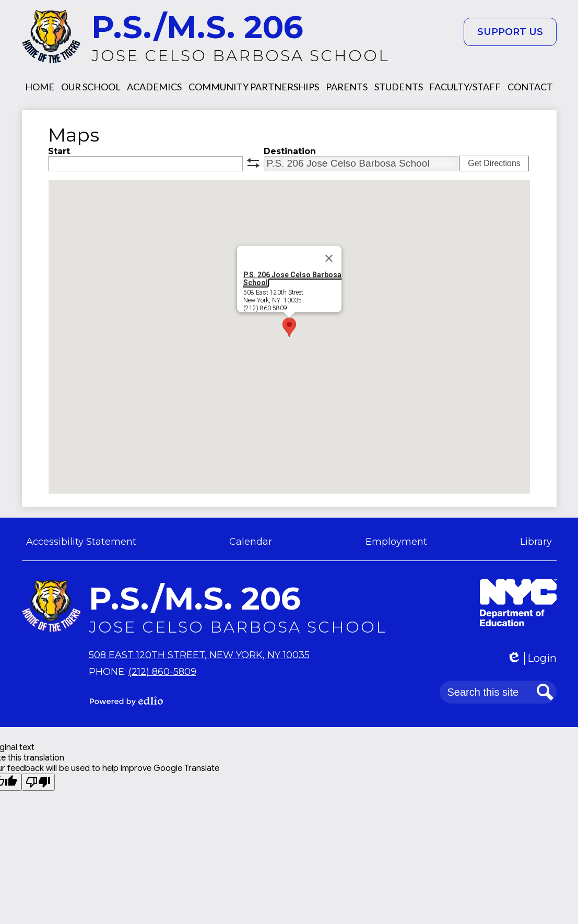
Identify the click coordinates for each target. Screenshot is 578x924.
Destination (290, 151)
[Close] (329, 258)
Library (536, 542)
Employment (396, 542)
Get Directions (494, 163)
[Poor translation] (38, 782)
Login (532, 658)
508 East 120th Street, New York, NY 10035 (199, 655)
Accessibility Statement (81, 542)
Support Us (510, 32)
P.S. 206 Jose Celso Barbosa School (292, 278)
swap (253, 163)
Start (59, 151)
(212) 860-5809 (162, 672)
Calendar (251, 542)
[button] (40, 87)
